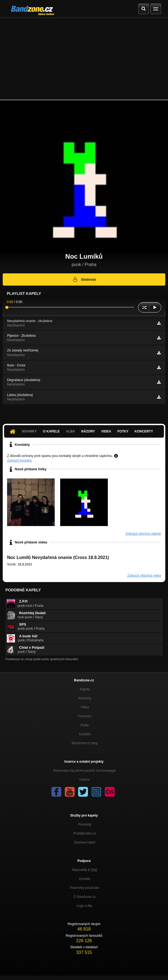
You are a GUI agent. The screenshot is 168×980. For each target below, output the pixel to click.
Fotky (123, 431)
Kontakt (85, 879)
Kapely (85, 689)
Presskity (85, 824)
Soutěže (85, 734)
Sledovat (84, 279)
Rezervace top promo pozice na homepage (85, 771)
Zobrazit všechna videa (144, 576)
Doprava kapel (85, 842)
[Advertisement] (84, 59)
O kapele (51, 431)
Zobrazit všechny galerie (143, 534)
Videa (106, 431)
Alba (70, 431)
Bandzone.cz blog (85, 743)
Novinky (29, 431)
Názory (88, 431)
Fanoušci (85, 716)
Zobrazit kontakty (19, 460)
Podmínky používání (85, 888)
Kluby (85, 725)
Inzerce (85, 780)
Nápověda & (85, 870)
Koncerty (144, 431)
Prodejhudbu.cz (85, 833)
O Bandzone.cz (85, 897)
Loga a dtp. (85, 906)
